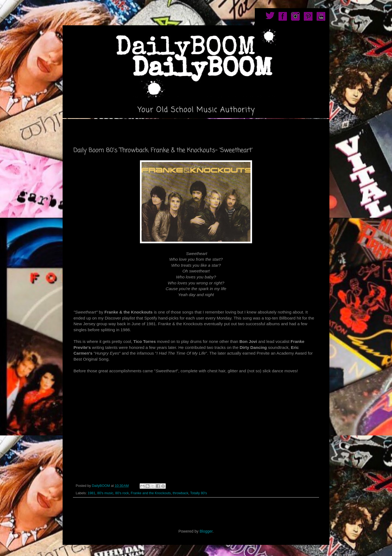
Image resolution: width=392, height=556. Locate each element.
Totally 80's (198, 493)
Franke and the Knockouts (151, 493)
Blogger (206, 531)
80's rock (122, 493)
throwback (180, 493)
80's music (105, 493)
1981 (91, 493)
